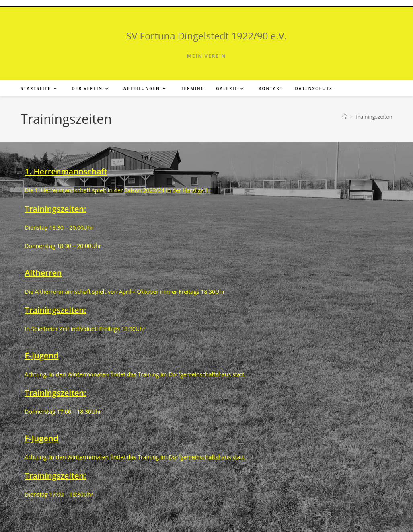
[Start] (345, 117)
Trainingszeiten (374, 117)
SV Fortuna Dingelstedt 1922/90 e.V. (206, 36)
